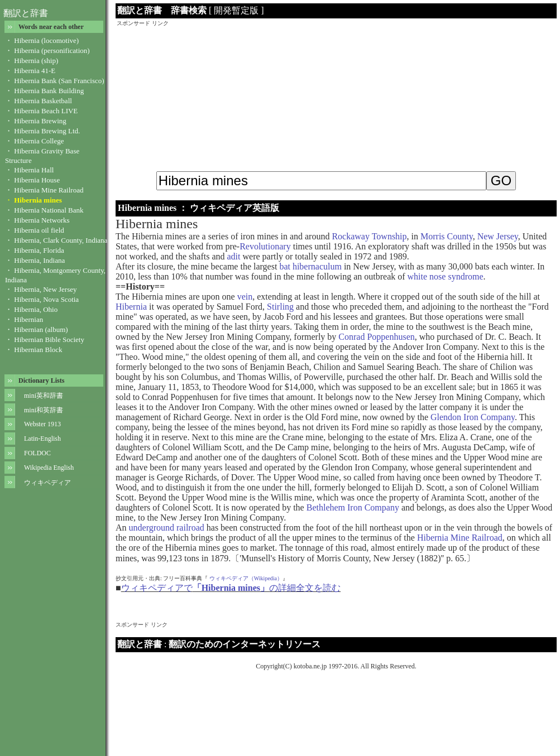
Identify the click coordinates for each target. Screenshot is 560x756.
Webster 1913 (42, 424)
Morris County (447, 236)
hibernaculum (317, 266)
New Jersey (498, 236)
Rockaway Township (369, 236)
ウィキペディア (47, 483)
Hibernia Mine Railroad (460, 538)
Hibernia (131, 307)
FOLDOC (37, 453)
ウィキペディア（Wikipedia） (246, 578)
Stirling (280, 307)
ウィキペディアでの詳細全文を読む (231, 588)
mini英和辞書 (44, 396)
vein (245, 297)
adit (234, 256)
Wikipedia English (49, 468)
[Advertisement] (336, 97)
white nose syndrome (446, 276)
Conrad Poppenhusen (376, 337)
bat (285, 266)
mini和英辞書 (44, 410)
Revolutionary (265, 246)
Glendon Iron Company (473, 417)
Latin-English (42, 439)
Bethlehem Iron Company (353, 507)
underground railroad (167, 528)
